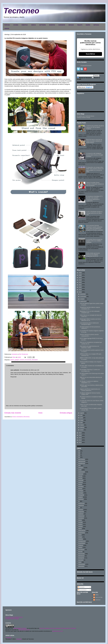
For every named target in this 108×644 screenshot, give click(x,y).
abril (81, 423)
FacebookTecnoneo (86, 66)
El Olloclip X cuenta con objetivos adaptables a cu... (89, 382)
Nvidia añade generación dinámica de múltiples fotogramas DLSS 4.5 (93, 255)
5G (79, 453)
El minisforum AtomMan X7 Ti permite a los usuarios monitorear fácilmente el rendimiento (94, 199)
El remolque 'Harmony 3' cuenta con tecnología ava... (90, 370)
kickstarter (15, 354)
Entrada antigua (66, 413)
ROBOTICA (25, 25)
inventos (22, 360)
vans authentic (15, 370)
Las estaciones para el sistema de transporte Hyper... (89, 324)
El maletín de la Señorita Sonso (86, 116)
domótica (81, 487)
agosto (82, 413)
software (81, 545)
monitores (81, 518)
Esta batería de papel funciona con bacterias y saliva (89, 347)
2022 (80, 282)
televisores (81, 556)
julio (81, 415)
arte (79, 466)
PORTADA (7, 25)
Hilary (97, 595)
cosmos (81, 482)
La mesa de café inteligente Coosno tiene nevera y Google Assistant (95, 155)
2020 (80, 287)
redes (80, 535)
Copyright (19, 639)
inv (79, 508)
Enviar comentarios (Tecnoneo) (21, 417)
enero (82, 430)
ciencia (80, 476)
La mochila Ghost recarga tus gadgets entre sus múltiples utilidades (94, 241)
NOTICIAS (96, 25)
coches (80, 478)
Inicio (40, 413)
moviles (81, 522)
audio (80, 470)
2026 (80, 273)
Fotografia (81, 495)
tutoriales (81, 560)
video (80, 562)
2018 (80, 292)
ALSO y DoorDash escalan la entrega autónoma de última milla (94, 213)
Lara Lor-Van (99, 597)
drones (80, 489)
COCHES (16, 25)
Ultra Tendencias (23, 354)
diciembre (83, 294)
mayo (82, 420)
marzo (82, 425)
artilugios (81, 468)
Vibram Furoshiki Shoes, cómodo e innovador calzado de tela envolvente (95, 184)
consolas (81, 480)
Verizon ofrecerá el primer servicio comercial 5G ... (89, 335)
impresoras (81, 503)
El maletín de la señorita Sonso (14, 617)
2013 (80, 442)
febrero (82, 427)
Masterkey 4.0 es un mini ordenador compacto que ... (90, 312)
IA (79, 501)
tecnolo (80, 552)
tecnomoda (28, 360)
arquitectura (82, 463)
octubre (82, 299)
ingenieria (81, 505)
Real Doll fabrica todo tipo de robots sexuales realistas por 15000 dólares (94, 141)
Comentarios (82, 590)
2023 (80, 280)
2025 (80, 275)
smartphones (82, 541)
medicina (81, 514)
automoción (82, 472)
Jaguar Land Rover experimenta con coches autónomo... (90, 390)
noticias (81, 526)
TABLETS (80, 25)
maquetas (81, 512)
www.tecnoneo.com (24, 630)
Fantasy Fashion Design (84, 117)
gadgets (17, 360)
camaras (81, 474)
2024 (80, 278)
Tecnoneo (21, 11)
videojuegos (82, 564)
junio (81, 418)
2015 (80, 438)
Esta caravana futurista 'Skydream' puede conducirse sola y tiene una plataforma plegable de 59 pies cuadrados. (95, 228)
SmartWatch (82, 543)
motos (80, 520)
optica (80, 529)
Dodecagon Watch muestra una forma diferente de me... (90, 320)
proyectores (82, 533)
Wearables (35, 360)
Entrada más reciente (13, 413)
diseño (12, 360)
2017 (80, 433)
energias (81, 493)
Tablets (80, 547)
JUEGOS (7, 29)
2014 (80, 440)
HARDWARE (62, 25)
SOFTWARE (43, 25)
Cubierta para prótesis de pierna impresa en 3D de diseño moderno (95, 127)
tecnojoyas (81, 550)
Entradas (81, 587)
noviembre (83, 296)
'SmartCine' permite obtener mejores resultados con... (90, 308)
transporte (81, 558)
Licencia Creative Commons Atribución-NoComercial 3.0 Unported (58, 628)
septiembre (83, 301)
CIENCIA (33, 25)
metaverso (81, 516)
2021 (80, 285)
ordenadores (82, 531)
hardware (81, 499)
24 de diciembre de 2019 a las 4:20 (29, 370)
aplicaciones (82, 461)
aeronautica (82, 459)
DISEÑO (88, 25)
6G (79, 455)
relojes (80, 537)
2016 (80, 435)
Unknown (98, 600)
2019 (80, 290)
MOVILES (71, 25)
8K (79, 457)
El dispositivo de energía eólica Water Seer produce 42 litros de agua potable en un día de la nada (95, 170)
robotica (81, 539)
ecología (81, 491)
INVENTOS (52, 25)
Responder (14, 377)
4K (79, 451)
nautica (80, 524)
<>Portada (8, 638)
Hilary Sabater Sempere (20, 628)
